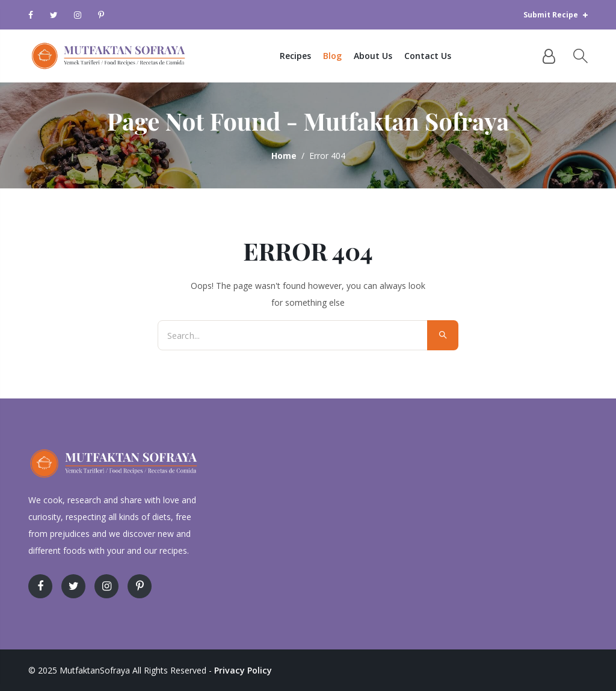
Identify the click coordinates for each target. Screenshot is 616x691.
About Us (388, 56)
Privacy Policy (242, 670)
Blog (347, 56)
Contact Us (443, 56)
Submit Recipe (556, 15)
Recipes (310, 56)
